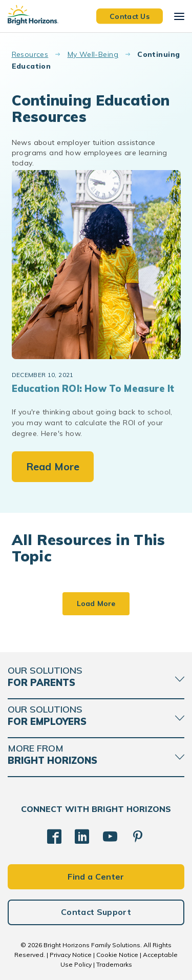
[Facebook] (54, 837)
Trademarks (114, 964)
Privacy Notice (71, 955)
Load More (96, 603)
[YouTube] (110, 837)
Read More (53, 466)
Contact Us (130, 16)
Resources (30, 54)
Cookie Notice (117, 955)
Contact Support (96, 912)
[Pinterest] (138, 837)
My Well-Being (93, 54)
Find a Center (96, 877)
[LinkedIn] (82, 837)
